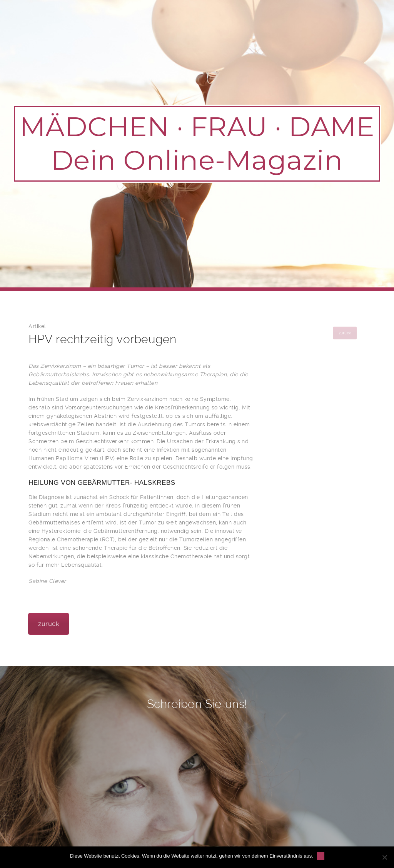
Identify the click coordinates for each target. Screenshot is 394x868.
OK (321, 856)
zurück (64, 624)
